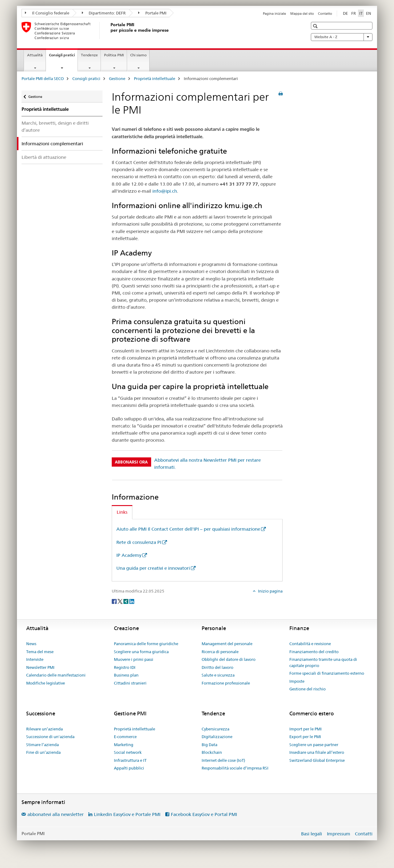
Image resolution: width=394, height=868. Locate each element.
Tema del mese (40, 652)
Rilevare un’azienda (44, 729)
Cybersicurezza (215, 729)
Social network (128, 752)
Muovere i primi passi (134, 659)
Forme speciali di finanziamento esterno (327, 673)
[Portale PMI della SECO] (109, 30)
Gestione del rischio (308, 689)
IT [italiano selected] (361, 13)
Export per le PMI (305, 737)
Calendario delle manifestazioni (56, 675)
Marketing (124, 745)
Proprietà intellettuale (155, 78)
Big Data (209, 745)
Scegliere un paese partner (314, 745)
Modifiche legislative (46, 683)
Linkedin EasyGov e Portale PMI (127, 814)
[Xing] (126, 601)
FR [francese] (354, 13)
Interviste (35, 659)
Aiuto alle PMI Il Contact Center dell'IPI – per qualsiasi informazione (188, 529)
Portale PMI (152, 13)
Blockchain (212, 752)
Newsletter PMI (40, 667)
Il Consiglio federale (47, 13)
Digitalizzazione (217, 737)
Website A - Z (342, 37)
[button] (316, 26)
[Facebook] (115, 601)
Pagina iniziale (274, 14)
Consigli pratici (63, 57)
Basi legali (312, 834)
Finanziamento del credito (314, 652)
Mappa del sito (302, 14)
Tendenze (89, 55)
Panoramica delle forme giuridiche (146, 644)
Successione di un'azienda (50, 737)
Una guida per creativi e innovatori (153, 568)
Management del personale (227, 644)
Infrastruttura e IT (130, 760)
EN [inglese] (369, 13)
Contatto (325, 14)
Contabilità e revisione (310, 644)
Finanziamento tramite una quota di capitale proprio (323, 662)
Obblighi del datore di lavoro (229, 659)
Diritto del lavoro (217, 667)
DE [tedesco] (345, 13)
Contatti (364, 834)
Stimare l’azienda (42, 745)
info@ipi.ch (165, 191)
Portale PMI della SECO (43, 78)
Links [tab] (122, 512)
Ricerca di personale (220, 652)
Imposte (297, 681)
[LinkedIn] (132, 601)
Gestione (117, 78)
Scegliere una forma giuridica (141, 652)
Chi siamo (138, 55)
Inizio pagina (270, 591)
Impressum (339, 834)
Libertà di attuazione (44, 157)
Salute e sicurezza (218, 675)
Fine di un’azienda (43, 752)
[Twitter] (121, 601)
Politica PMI (114, 55)
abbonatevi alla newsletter (56, 814)
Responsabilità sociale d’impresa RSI (235, 768)
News (31, 644)
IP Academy (129, 555)
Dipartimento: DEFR (104, 13)
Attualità (35, 55)
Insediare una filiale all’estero (317, 752)
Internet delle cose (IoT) (223, 760)
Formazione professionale (226, 683)
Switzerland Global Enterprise (317, 760)
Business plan (126, 675)
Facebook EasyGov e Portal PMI (204, 814)
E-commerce (125, 737)
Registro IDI (125, 667)
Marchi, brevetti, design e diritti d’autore (55, 127)
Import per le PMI (306, 729)
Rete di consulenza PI (139, 542)
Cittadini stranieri (130, 683)
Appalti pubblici (129, 768)
